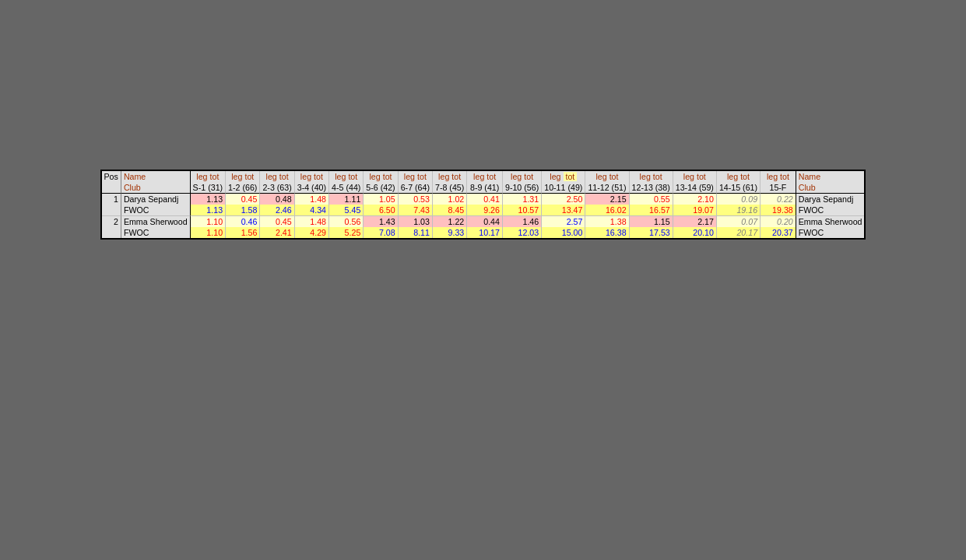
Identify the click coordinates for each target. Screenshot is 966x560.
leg (202, 177)
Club (132, 187)
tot (215, 177)
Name (135, 177)
